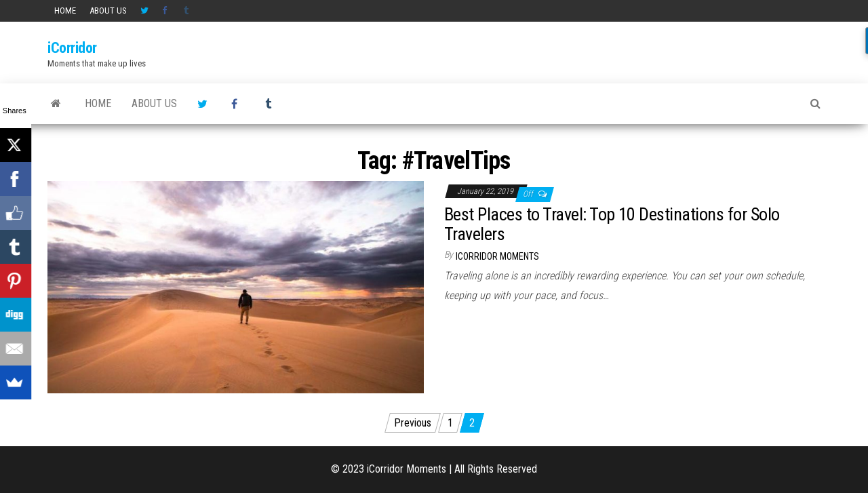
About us (108, 11)
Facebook (166, 11)
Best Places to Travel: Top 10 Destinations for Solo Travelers (612, 224)
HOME (65, 11)
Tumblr (188, 11)
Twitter (144, 11)
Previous (413, 423)
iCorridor (72, 48)
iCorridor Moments (497, 256)
